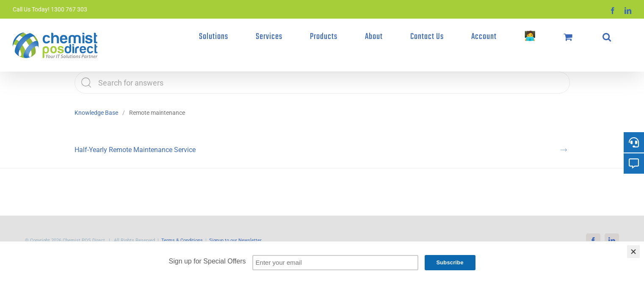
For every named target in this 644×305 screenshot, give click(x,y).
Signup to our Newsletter (235, 240)
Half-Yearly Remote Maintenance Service (135, 150)
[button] (619, 37)
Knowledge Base (96, 113)
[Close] (633, 252)
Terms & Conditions (182, 240)
